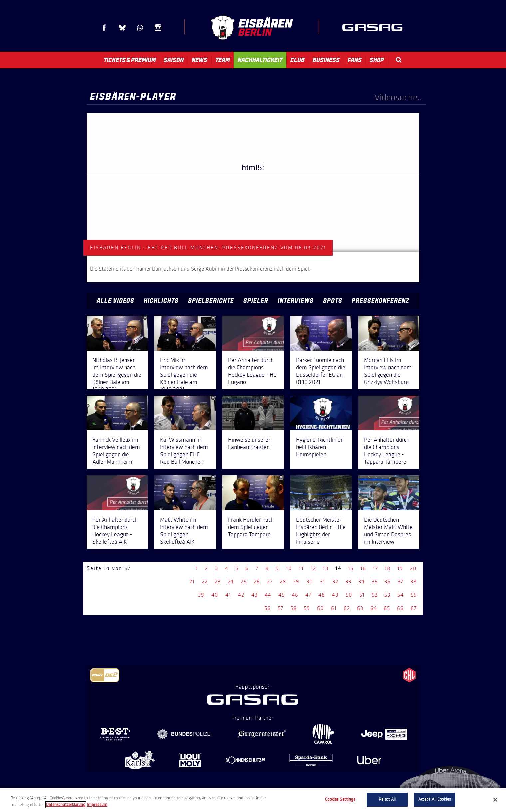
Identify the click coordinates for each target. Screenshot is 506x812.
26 (257, 582)
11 (301, 568)
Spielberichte (211, 301)
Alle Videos (116, 301)
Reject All (387, 799)
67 (414, 608)
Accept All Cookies (435, 799)
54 (401, 595)
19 (400, 568)
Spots (333, 301)
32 (335, 582)
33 (348, 582)
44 (268, 595)
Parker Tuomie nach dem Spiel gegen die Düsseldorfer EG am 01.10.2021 (321, 371)
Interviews (296, 301)
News (200, 60)
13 (326, 568)
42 (241, 595)
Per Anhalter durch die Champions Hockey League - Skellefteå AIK (115, 531)
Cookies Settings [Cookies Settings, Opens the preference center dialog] (340, 799)
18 (388, 568)
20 (413, 568)
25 (244, 582)
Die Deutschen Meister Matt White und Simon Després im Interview (388, 531)
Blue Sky (122, 28)
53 (387, 595)
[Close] (495, 800)
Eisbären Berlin (252, 27)
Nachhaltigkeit (260, 60)
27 (270, 582)
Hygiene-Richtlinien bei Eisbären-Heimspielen (320, 447)
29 (296, 582)
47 (308, 595)
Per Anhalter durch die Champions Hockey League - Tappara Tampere (387, 451)
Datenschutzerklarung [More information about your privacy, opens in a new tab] (66, 805)
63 (360, 608)
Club (297, 60)
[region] (253, 800)
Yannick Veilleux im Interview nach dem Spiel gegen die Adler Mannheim (116, 451)
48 (322, 595)
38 (414, 582)
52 (375, 595)
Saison (174, 60)
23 (218, 582)
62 (347, 608)
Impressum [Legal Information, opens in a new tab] (97, 805)
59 (307, 608)
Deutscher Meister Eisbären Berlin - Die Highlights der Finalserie (321, 531)
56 (267, 608)
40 (215, 595)
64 (374, 608)
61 (334, 608)
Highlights (161, 301)
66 (400, 608)
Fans (355, 60)
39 (201, 595)
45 (281, 595)
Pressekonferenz (380, 301)
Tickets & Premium (130, 60)
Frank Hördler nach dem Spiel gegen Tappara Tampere (251, 527)
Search (399, 60)
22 (205, 582)
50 (349, 595)
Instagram (158, 28)
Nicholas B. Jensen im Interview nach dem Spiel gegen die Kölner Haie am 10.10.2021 (117, 375)
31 (323, 582)
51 (362, 595)
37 (401, 582)
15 (351, 568)
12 (313, 568)
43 (254, 595)
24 (231, 582)
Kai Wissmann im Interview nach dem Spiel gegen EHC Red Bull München (184, 451)
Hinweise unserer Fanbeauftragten (249, 443)
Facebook (104, 28)
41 (228, 595)
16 (363, 568)
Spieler (256, 301)
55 (414, 595)
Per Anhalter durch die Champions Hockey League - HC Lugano (252, 371)
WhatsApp (140, 28)
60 (320, 608)
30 (310, 582)
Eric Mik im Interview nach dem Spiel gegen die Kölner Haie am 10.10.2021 (184, 375)
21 (192, 582)
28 (283, 582)
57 (280, 608)
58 (293, 608)
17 (375, 568)
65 (387, 608)
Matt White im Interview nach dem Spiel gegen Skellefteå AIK (184, 531)
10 (289, 568)
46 (295, 595)
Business (326, 60)
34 (361, 582)
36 (388, 582)
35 (375, 582)
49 (335, 595)
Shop (377, 60)
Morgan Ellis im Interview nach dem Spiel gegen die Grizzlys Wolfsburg (388, 371)
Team (223, 60)
